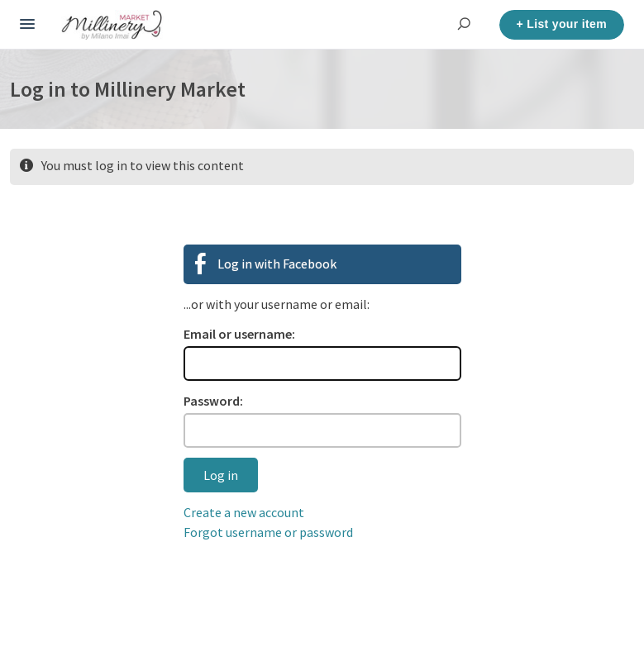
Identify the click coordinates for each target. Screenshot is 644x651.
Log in (221, 475)
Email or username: (239, 334)
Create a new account (244, 512)
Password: (213, 401)
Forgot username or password (268, 532)
